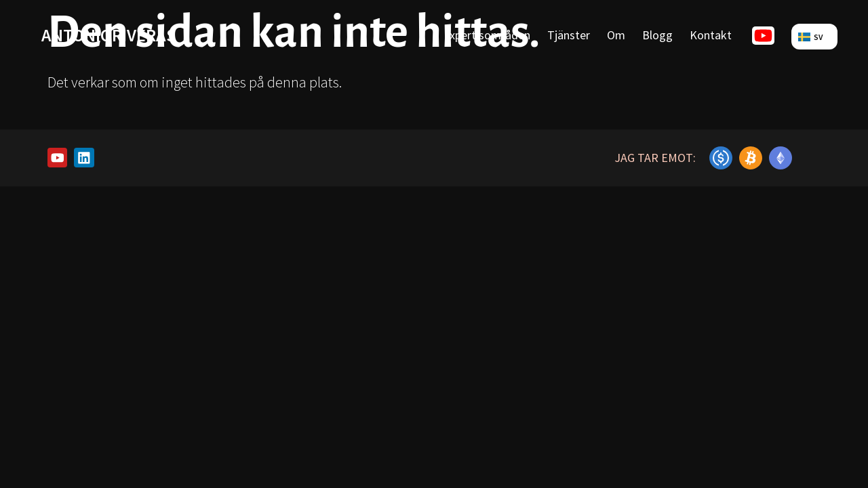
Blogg (657, 35)
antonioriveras (108, 35)
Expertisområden (487, 35)
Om (616, 35)
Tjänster (569, 35)
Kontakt (711, 35)
